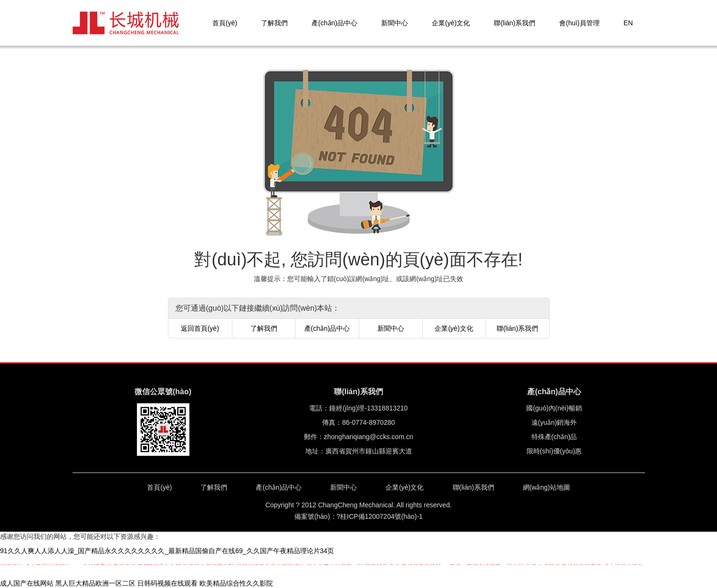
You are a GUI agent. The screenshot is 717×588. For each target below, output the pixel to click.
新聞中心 (395, 23)
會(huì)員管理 (579, 23)
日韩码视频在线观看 (167, 583)
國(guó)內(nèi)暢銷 (554, 408)
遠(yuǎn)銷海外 (554, 422)
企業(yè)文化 (451, 23)
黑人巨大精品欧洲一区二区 (95, 583)
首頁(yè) (225, 23)
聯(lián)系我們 (514, 23)
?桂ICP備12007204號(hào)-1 (380, 516)
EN (628, 23)
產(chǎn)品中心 (334, 23)
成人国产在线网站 (27, 583)
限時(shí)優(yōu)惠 (554, 451)
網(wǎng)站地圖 (546, 487)
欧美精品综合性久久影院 (236, 583)
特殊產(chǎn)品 (554, 437)
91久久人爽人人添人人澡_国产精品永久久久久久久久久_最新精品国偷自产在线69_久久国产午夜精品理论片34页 (167, 551)
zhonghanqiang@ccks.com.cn (369, 437)
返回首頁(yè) (200, 328)
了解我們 (274, 23)
